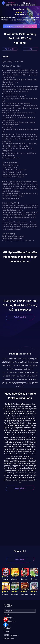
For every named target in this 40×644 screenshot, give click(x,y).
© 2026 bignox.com (11, 635)
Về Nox (6, 614)
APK (30, 49)
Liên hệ (6, 625)
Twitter (6, 632)
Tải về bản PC (10, 49)
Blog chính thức (10, 621)
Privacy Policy (9, 638)
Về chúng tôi (8, 618)
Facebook (7, 628)
